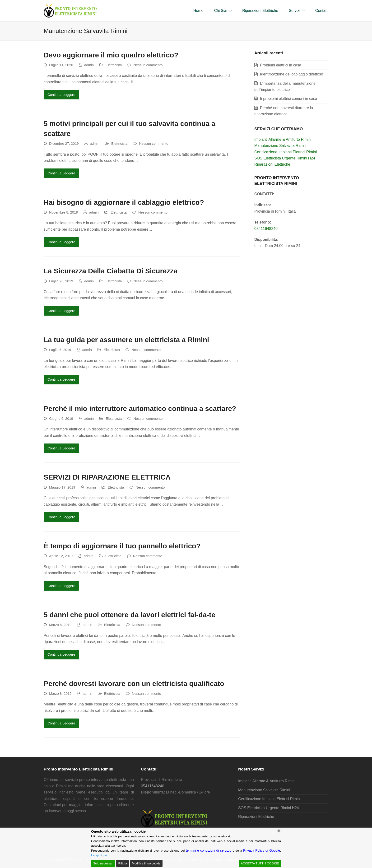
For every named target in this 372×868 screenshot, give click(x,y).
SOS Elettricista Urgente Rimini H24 (285, 158)
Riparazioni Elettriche (272, 164)
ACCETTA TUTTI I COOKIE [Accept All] (260, 863)
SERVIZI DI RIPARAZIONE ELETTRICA (107, 477)
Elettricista (114, 65)
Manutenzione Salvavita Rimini (280, 146)
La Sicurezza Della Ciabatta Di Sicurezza (111, 271)
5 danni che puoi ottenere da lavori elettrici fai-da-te (129, 615)
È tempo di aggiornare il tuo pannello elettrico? (122, 546)
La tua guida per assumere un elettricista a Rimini (126, 340)
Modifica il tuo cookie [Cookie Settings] (146, 863)
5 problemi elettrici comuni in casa (289, 99)
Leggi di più (99, 855)
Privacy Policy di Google (262, 850)
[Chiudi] (279, 831)
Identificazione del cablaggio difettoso (292, 74)
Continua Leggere (61, 95)
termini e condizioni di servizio (209, 850)
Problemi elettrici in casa (281, 65)
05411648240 (266, 229)
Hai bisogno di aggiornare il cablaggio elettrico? (124, 202)
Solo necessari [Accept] (103, 863)
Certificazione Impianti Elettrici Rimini (286, 152)
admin (89, 65)
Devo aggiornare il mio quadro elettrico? (111, 55)
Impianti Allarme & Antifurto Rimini (283, 139)
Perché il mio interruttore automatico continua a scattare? (140, 408)
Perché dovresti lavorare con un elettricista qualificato (134, 684)
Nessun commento (148, 65)
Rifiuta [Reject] (123, 863)
